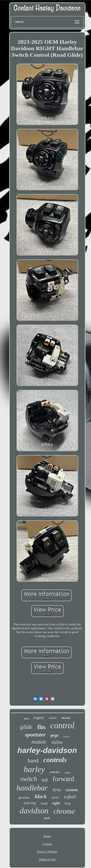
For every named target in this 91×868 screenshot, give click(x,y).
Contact (47, 844)
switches (55, 772)
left (45, 780)
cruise (68, 773)
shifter (57, 742)
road (44, 803)
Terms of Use (47, 859)
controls (55, 760)
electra (66, 718)
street (55, 798)
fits (41, 727)
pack (47, 818)
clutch (53, 718)
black (41, 796)
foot (26, 718)
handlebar (32, 788)
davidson (34, 811)
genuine (24, 797)
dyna (57, 790)
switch (29, 779)
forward (63, 779)
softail (70, 797)
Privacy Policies (47, 851)
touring (30, 803)
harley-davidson (47, 750)
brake (66, 737)
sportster (35, 735)
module (39, 742)
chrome (64, 811)
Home (47, 836)
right (56, 803)
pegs (54, 735)
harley (34, 769)
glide (26, 727)
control (62, 726)
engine (39, 718)
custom (72, 790)
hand (33, 761)
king (68, 803)
